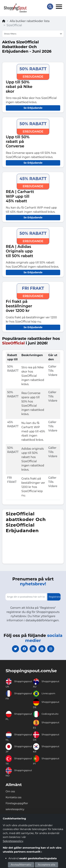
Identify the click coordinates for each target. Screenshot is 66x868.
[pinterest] (42, 649)
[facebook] (24, 649)
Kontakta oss (14, 797)
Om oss (10, 791)
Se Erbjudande (33, 108)
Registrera (55, 597)
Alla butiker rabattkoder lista (30, 21)
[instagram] (51, 649)
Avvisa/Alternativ (21, 865)
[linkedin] (33, 649)
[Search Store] (50, 7)
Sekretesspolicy (13, 841)
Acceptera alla (46, 865)
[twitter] (15, 649)
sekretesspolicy (15, 809)
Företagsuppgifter (17, 803)
